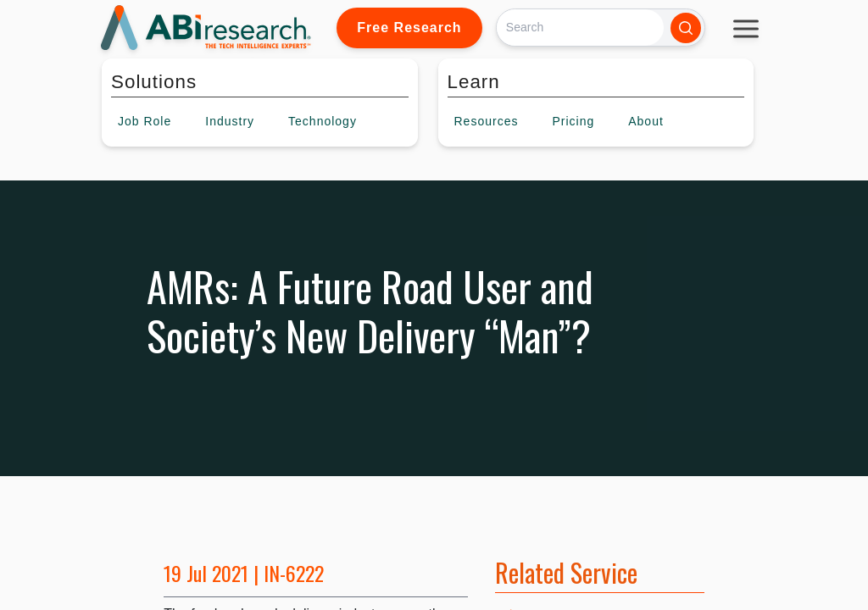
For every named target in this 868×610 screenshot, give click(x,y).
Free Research (409, 28)
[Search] (580, 28)
